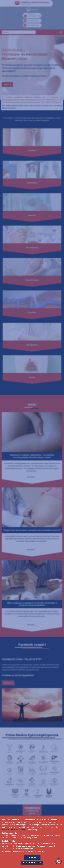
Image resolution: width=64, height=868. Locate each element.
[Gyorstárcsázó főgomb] (59, 861)
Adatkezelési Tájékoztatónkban (14, 830)
